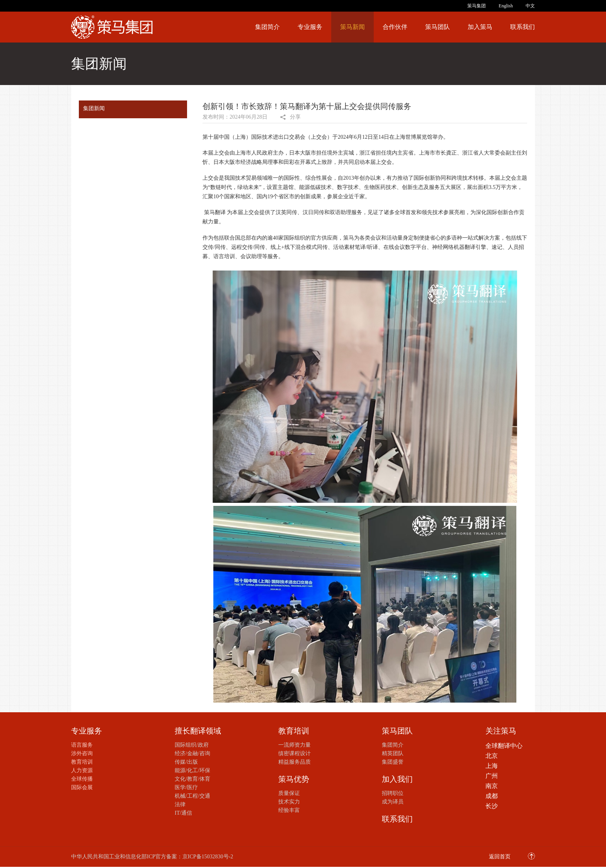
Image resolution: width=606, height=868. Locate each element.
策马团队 (437, 27)
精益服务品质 (294, 762)
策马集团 (477, 6)
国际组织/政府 (192, 745)
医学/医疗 (186, 787)
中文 (530, 6)
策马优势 (294, 779)
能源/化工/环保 (192, 770)
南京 (492, 786)
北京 (492, 756)
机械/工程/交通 (192, 796)
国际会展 (82, 787)
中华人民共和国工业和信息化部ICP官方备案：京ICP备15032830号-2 (152, 857)
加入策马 (480, 27)
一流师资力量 (294, 745)
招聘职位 (393, 793)
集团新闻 (94, 108)
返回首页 (500, 857)
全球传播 (82, 779)
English (506, 6)
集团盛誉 (393, 762)
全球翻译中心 (504, 746)
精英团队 (393, 753)
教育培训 (82, 762)
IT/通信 (183, 813)
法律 (180, 804)
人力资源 (82, 770)
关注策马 (501, 731)
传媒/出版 (186, 762)
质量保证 (289, 793)
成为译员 (393, 802)
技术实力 (289, 802)
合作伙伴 (395, 27)
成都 (492, 796)
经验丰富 (289, 810)
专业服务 (310, 27)
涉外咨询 (82, 753)
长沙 (492, 806)
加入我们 (397, 779)
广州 (492, 776)
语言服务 (82, 745)
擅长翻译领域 (198, 731)
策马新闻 (352, 27)
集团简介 (267, 27)
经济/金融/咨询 (192, 753)
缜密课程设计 (294, 753)
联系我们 (523, 27)
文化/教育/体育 (192, 779)
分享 (295, 117)
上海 (492, 766)
